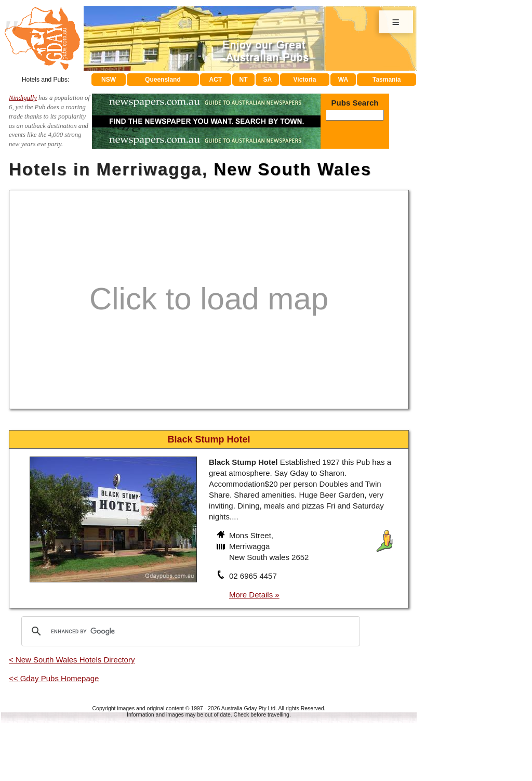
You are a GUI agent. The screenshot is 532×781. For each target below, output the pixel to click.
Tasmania (387, 80)
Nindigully (23, 98)
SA (268, 80)
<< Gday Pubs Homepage (54, 678)
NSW (109, 80)
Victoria (305, 80)
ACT (216, 80)
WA (343, 80)
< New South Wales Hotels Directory (72, 660)
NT (243, 80)
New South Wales (292, 169)
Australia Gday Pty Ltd (248, 708)
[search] (189, 631)
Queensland (163, 80)
